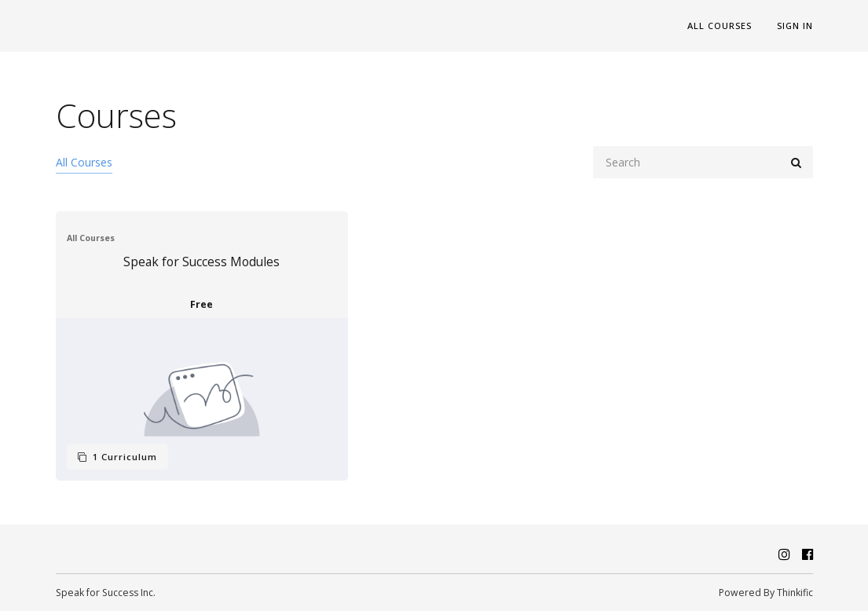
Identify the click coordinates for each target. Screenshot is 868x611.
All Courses (720, 26)
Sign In (795, 26)
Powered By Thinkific (766, 593)
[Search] (703, 162)
